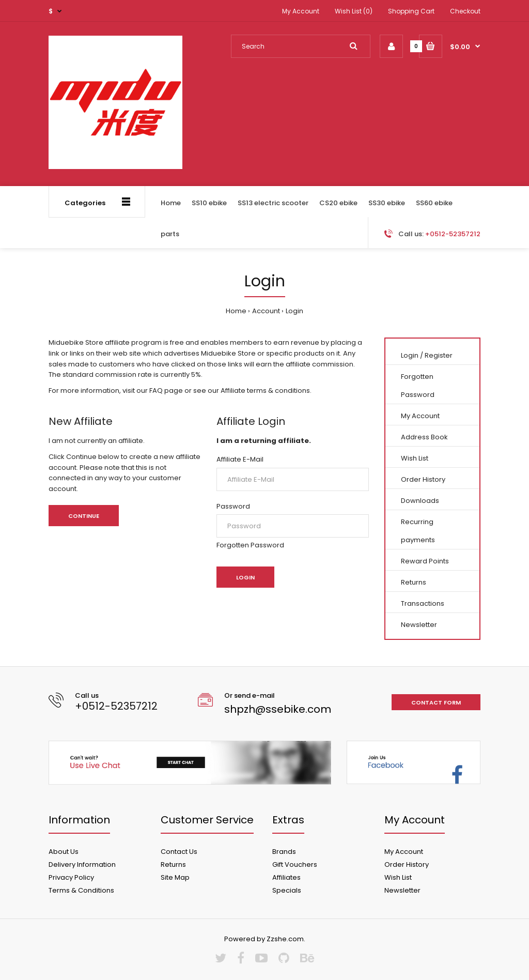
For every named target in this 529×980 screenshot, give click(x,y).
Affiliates (286, 877)
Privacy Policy (71, 877)
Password (233, 506)
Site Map (175, 877)
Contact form (436, 702)
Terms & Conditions (81, 890)
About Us (64, 852)
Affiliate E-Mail (240, 459)
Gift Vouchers (295, 864)
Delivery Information (82, 864)
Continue (84, 516)
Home (236, 311)
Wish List (415, 458)
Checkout (465, 11)
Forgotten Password (250, 545)
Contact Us (179, 852)
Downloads (420, 501)
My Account (301, 11)
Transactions (423, 603)
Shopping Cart (411, 11)
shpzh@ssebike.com (278, 709)
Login (294, 311)
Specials (287, 890)
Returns (414, 582)
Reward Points (425, 561)
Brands (284, 852)
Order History (423, 479)
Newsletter (419, 625)
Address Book (424, 437)
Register (439, 355)
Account (266, 311)
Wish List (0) (354, 11)
